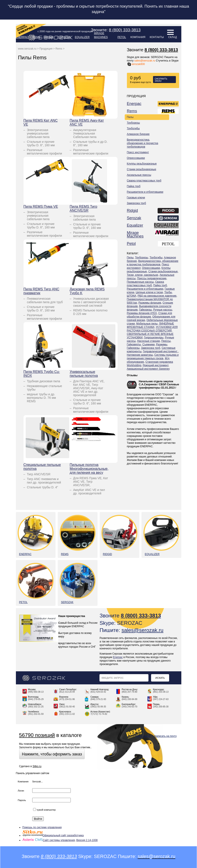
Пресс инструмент (138, 152)
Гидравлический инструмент (161, 351)
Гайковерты (134, 344)
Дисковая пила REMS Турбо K (87, 291)
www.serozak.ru (27, 49)
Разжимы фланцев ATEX (142, 313)
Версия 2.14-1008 (87, 840)
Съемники (148, 344)
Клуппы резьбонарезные (142, 164)
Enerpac (134, 104)
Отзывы (132, 375)
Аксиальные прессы (139, 175)
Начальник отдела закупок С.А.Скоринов (156, 383)
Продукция (46, 49)
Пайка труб (134, 186)
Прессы (166, 341)
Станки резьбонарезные (142, 169)
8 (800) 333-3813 (161, 50)
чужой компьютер (44, 810)
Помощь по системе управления (42, 827)
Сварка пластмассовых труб (144, 181)
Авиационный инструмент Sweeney (148, 369)
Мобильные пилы (147, 324)
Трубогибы (133, 128)
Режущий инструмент (156, 365)
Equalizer (82, 37)
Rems (132, 111)
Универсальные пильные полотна (84, 374)
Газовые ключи (136, 198)
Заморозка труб (136, 203)
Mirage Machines (101, 35)
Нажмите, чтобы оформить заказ (52, 754)
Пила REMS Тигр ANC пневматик (41, 291)
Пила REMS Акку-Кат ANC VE (87, 122)
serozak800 (136, 64)
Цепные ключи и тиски (149, 292)
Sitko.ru (37, 766)
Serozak (64, 37)
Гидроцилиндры (154, 338)
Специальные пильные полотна (42, 467)
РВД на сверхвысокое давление (157, 296)
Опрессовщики (136, 158)
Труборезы (133, 123)
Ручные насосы (163, 310)
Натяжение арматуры (140, 355)
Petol (122, 37)
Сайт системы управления (49, 840)
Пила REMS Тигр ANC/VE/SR (83, 209)
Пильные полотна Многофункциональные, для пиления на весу (89, 469)
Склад (172, 37)
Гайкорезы (145, 310)
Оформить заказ (161, 80)
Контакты (157, 37)
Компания (138, 37)
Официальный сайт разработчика (53, 835)
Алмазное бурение (138, 134)
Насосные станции (148, 341)
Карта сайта (143, 736)
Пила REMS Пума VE (41, 207)
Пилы (130, 117)
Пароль (22, 800)
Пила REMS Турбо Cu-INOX (42, 374)
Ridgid (49, 37)
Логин (21, 791)
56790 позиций (37, 735)
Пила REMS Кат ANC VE (41, 122)
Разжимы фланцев (150, 303)
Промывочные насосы (140, 282)
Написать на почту (165, 736)
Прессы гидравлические (152, 278)
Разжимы (162, 344)
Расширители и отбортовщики (145, 192)
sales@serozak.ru (145, 61)
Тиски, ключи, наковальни (143, 275)
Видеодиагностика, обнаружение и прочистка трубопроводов (143, 143)
